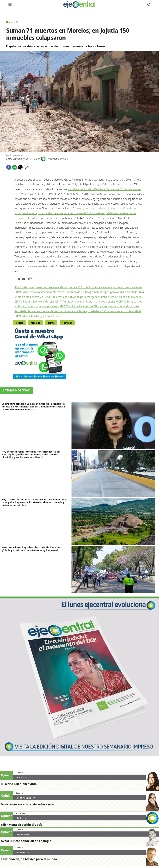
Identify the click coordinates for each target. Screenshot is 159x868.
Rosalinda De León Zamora (26, 799)
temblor (67, 323)
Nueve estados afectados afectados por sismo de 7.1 (53, 292)
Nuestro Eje (13, 22)
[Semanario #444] (79, 676)
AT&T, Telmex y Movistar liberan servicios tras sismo (86, 302)
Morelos (35, 323)
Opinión (19, 772)
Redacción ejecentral (22, 819)
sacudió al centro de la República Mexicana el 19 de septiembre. (105, 189)
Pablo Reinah (23, 852)
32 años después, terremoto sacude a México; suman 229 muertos (54, 287)
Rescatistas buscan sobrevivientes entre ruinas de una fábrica (51, 311)
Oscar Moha (23, 834)
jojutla (19, 323)
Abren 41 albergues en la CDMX (41, 316)
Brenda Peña (23, 777)
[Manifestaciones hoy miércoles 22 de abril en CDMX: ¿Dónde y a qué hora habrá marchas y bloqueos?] (115, 570)
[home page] (79, 5)
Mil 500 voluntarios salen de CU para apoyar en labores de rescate (99, 306)
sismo (51, 323)
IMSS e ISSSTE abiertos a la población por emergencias (68, 297)
